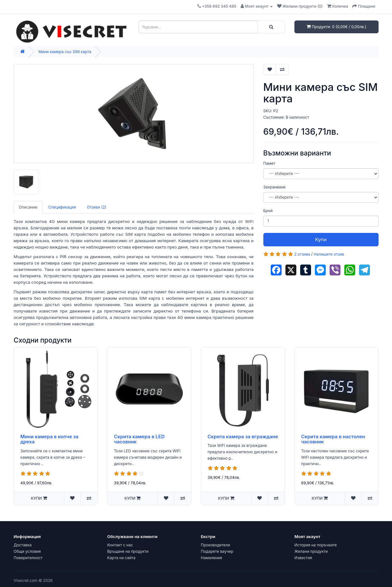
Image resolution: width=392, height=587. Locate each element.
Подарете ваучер (217, 551)
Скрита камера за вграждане (243, 436)
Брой (268, 211)
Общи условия (27, 551)
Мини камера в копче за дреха (50, 439)
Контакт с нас (120, 545)
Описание (28, 207)
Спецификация (62, 207)
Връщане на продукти (128, 551)
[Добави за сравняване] (282, 69)
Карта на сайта (121, 558)
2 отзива (302, 254)
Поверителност (28, 558)
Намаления (212, 558)
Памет (269, 163)
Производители (216, 545)
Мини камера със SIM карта (65, 52)
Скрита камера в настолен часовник (333, 439)
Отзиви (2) (96, 207)
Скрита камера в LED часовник (139, 439)
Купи (321, 239)
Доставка (23, 545)
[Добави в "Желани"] (270, 69)
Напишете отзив (329, 254)
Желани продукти (311, 551)
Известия (303, 558)
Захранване (275, 187)
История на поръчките (316, 545)
